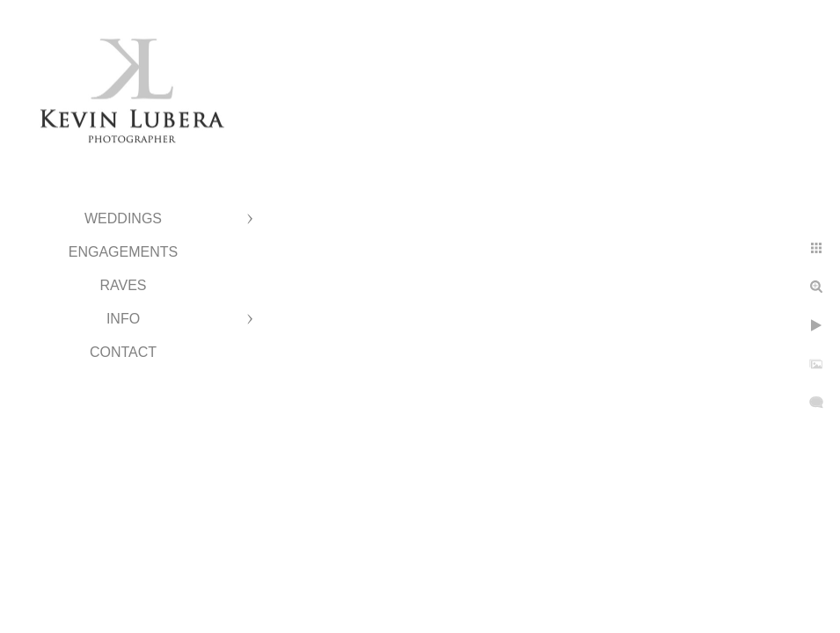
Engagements (123, 252)
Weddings (123, 218)
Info (123, 319)
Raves (123, 285)
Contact (123, 352)
